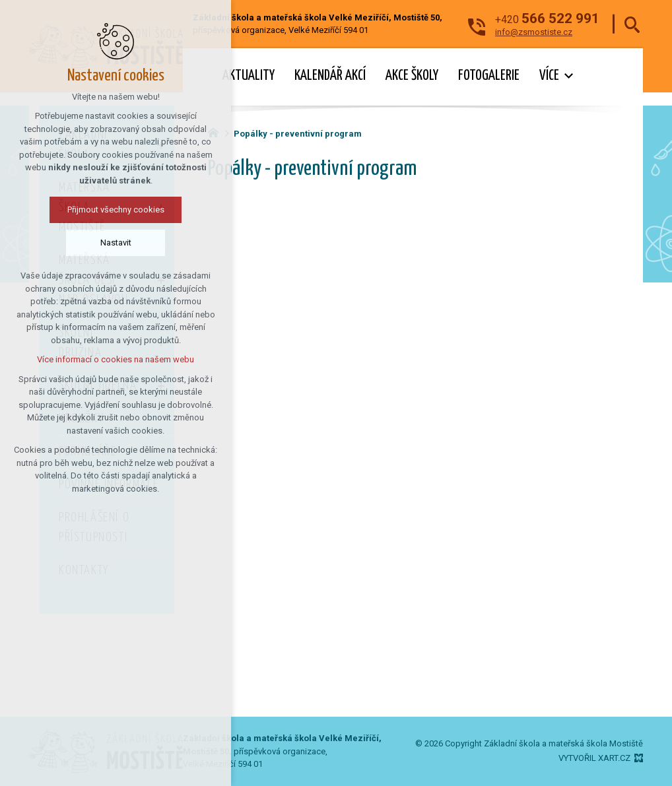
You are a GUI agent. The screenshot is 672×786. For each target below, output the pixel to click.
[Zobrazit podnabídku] (569, 76)
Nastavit (116, 243)
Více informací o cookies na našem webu (116, 359)
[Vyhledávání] (632, 24)
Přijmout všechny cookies (116, 210)
